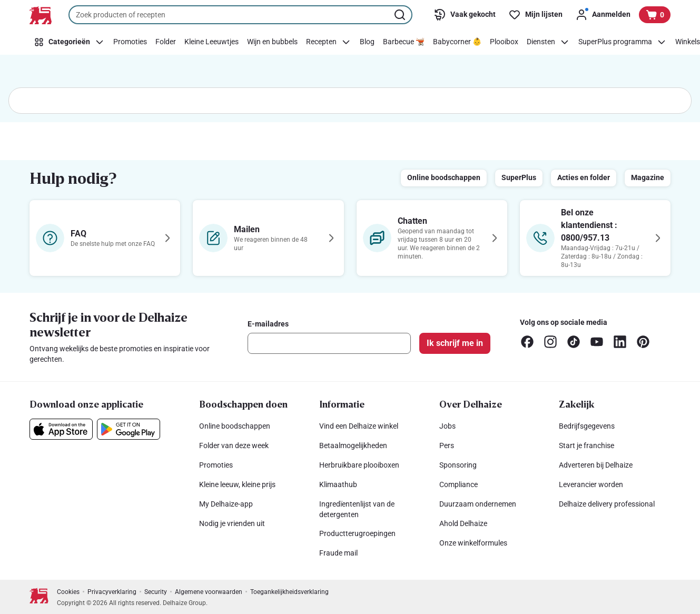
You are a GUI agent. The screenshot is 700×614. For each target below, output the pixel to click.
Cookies (68, 592)
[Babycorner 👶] (457, 42)
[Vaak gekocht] (465, 15)
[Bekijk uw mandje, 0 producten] (655, 15)
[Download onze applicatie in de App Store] (61, 429)
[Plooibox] (504, 42)
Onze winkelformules (473, 543)
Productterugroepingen (357, 533)
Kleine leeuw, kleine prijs (237, 484)
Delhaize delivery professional (607, 504)
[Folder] (166, 42)
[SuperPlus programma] (623, 42)
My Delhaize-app (226, 504)
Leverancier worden (591, 484)
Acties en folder (584, 177)
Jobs (447, 426)
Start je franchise (586, 445)
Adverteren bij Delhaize (596, 465)
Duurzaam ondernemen (478, 504)
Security (156, 592)
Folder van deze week (234, 445)
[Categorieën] (69, 42)
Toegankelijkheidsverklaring (289, 592)
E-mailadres (268, 324)
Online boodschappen (444, 177)
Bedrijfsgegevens (587, 426)
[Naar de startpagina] (41, 15)
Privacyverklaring (112, 592)
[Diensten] (548, 42)
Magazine (648, 177)
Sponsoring (458, 465)
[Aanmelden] (603, 15)
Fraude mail (338, 553)
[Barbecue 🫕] (404, 42)
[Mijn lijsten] (535, 15)
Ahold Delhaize (463, 523)
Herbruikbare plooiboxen (359, 465)
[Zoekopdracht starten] (401, 15)
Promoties (216, 465)
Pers (447, 445)
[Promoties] (130, 42)
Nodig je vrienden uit (232, 523)
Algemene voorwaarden (209, 592)
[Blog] (367, 42)
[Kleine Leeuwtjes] (211, 42)
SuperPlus (519, 177)
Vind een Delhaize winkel (359, 426)
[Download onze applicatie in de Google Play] (129, 429)
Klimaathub (338, 484)
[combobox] (240, 15)
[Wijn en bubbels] (272, 42)
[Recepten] (329, 42)
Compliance (459, 484)
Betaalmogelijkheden (353, 445)
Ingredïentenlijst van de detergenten (357, 509)
